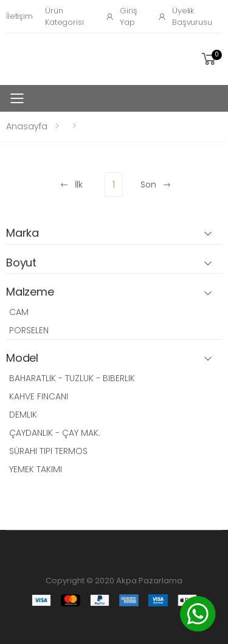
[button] (211, 59)
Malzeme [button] (30, 292)
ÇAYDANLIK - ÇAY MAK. (55, 433)
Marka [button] (22, 233)
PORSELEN (29, 330)
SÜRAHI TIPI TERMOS (48, 451)
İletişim (19, 16)
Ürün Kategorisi (64, 17)
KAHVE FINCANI (39, 396)
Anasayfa (27, 126)
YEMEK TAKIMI (36, 469)
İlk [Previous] (71, 185)
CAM (19, 312)
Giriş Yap (121, 17)
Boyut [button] (21, 263)
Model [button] (22, 358)
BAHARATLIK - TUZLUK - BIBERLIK (72, 378)
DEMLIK (23, 415)
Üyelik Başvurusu (185, 17)
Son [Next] (156, 185)
